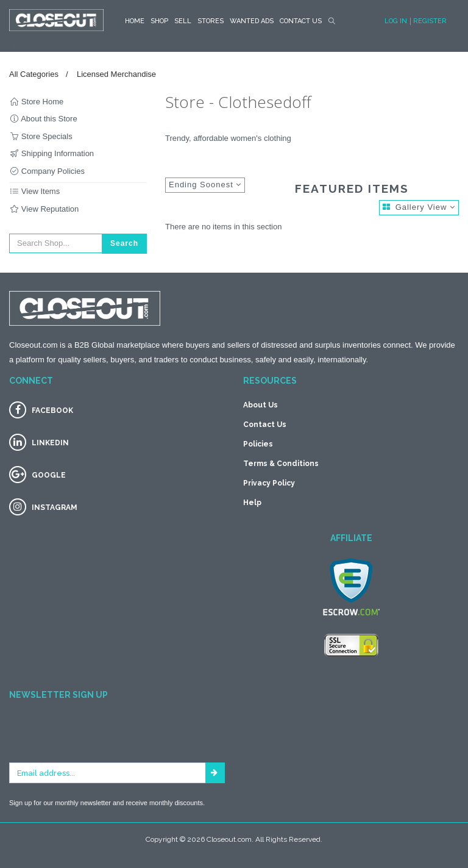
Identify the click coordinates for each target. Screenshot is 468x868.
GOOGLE (49, 475)
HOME (135, 21)
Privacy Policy (269, 483)
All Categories (34, 74)
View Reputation (44, 209)
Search (124, 243)
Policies (258, 444)
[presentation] (102, 739)
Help (252, 503)
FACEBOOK (52, 411)
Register (430, 21)
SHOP (159, 21)
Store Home (36, 102)
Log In (396, 21)
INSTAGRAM (55, 508)
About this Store (43, 119)
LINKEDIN (50, 443)
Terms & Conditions (281, 464)
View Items (34, 191)
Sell (183, 21)
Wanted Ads (252, 21)
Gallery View (419, 207)
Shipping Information (51, 153)
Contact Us (301, 21)
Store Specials (41, 136)
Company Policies (47, 171)
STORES (211, 21)
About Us (261, 405)
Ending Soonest (205, 185)
